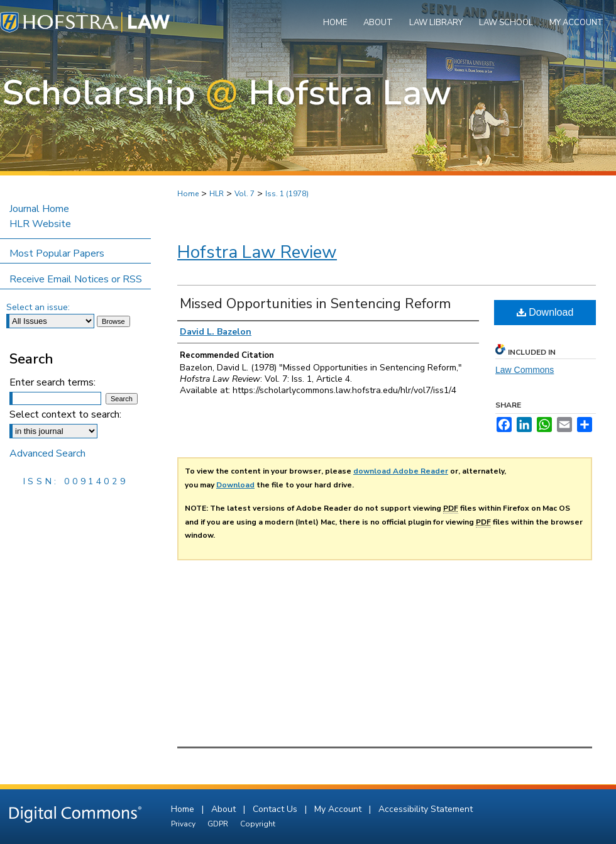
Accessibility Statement (426, 809)
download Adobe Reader (401, 471)
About (225, 809)
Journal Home (39, 209)
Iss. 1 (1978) (287, 194)
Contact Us (276, 809)
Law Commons (525, 370)
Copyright (258, 824)
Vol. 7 (245, 194)
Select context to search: (65, 414)
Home (188, 194)
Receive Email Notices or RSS (76, 279)
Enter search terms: (52, 382)
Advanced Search (47, 453)
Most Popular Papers (57, 253)
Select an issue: (38, 307)
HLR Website (40, 224)
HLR (217, 194)
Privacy (184, 824)
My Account (339, 809)
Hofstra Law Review (257, 252)
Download (545, 312)
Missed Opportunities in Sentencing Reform (315, 304)
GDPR (219, 824)
